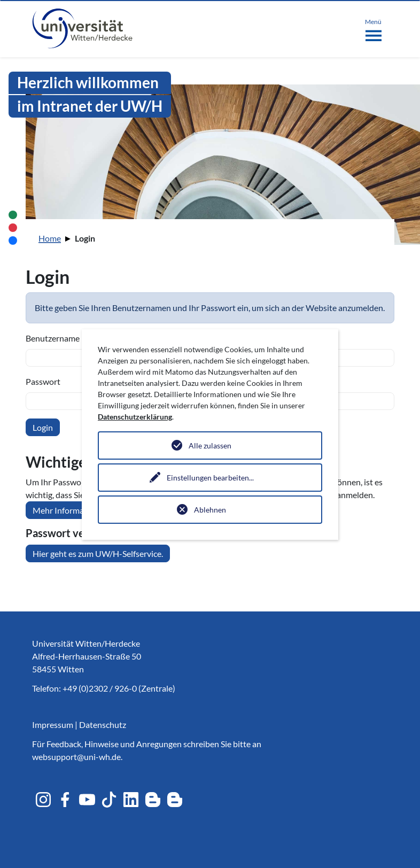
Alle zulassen (210, 445)
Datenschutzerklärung (135, 417)
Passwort (43, 381)
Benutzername (53, 338)
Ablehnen (210, 510)
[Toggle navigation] (373, 28)
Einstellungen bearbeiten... (210, 478)
